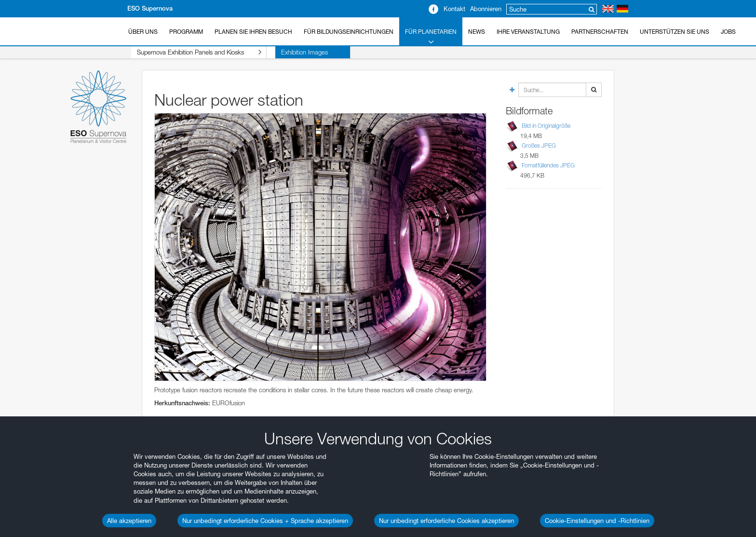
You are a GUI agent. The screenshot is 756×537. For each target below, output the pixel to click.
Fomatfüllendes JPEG (548, 165)
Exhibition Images (287, 52)
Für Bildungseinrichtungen (349, 32)
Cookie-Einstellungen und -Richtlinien (597, 521)
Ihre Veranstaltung (528, 32)
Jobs (728, 32)
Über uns (143, 32)
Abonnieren (486, 9)
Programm (186, 32)
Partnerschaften (600, 32)
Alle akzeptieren (129, 521)
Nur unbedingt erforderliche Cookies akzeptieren (446, 521)
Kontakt (454, 9)
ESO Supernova (150, 8)
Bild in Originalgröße (546, 126)
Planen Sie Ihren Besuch (253, 32)
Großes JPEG (539, 145)
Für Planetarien (431, 37)
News (477, 32)
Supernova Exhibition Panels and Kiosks (190, 52)
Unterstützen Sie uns (675, 32)
